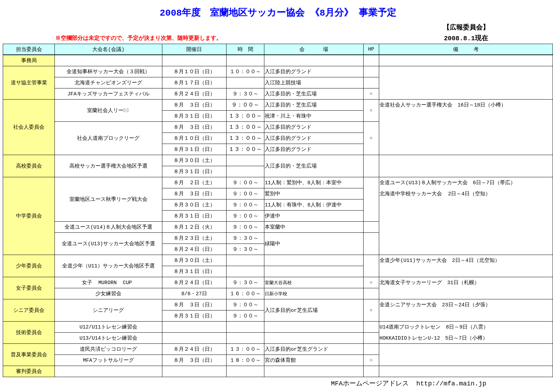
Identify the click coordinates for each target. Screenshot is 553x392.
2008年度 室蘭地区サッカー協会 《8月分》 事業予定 (278, 12)
